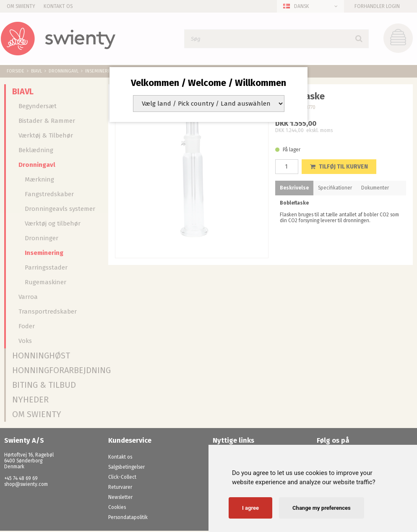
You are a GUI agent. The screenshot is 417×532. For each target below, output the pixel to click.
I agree (250, 508)
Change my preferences (322, 508)
